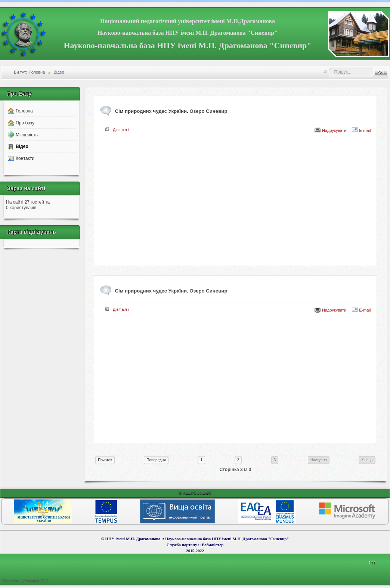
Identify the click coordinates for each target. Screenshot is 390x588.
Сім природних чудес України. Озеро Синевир (171, 291)
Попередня (156, 460)
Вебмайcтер (213, 545)
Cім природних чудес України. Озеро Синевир (171, 111)
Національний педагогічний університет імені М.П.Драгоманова (188, 21)
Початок (105, 460)
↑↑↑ (372, 562)
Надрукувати (330, 130)
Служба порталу (182, 545)
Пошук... (329, 68)
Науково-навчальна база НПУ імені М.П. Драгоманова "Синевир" (188, 33)
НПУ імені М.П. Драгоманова (133, 539)
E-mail (361, 130)
